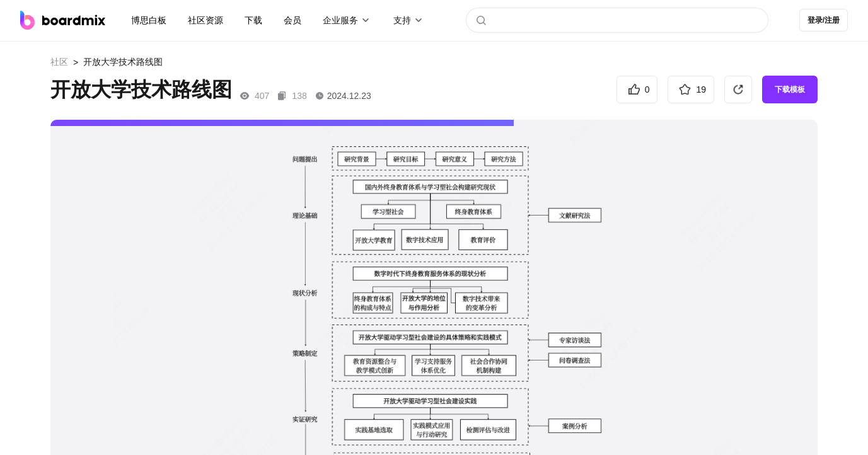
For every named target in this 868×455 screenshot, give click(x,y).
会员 (292, 20)
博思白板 (149, 20)
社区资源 (205, 20)
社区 (59, 62)
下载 (253, 20)
